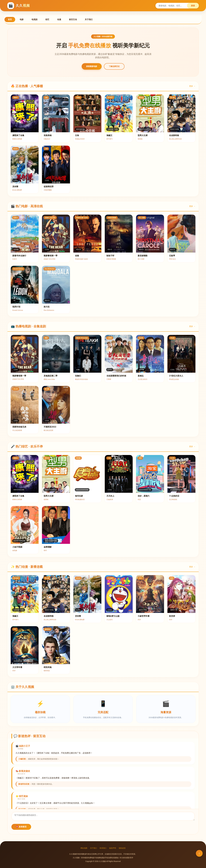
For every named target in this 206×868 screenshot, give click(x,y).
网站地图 (84, 848)
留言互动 (73, 19)
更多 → (192, 86)
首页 (10, 19)
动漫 (59, 19)
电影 (22, 19)
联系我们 (103, 848)
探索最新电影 (92, 66)
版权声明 (113, 848)
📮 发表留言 (21, 827)
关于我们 (89, 19)
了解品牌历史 (114, 66)
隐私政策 (122, 848)
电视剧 (34, 19)
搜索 (193, 6)
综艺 (47, 19)
